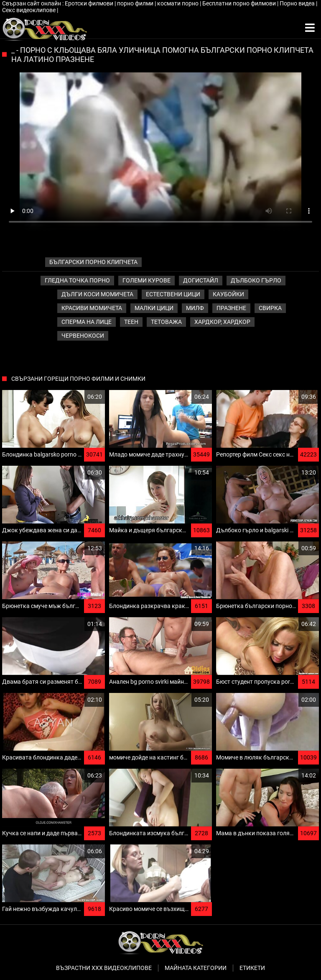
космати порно (178, 3)
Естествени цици (173, 294)
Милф (195, 308)
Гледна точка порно (77, 280)
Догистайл (201, 280)
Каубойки (228, 294)
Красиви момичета (92, 308)
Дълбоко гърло (256, 280)
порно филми (136, 3)
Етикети (252, 968)
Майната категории (196, 968)
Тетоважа (166, 322)
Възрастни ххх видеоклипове (104, 968)
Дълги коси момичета (97, 294)
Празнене (231, 308)
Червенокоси (83, 336)
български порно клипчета (93, 262)
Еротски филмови (90, 3)
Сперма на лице (87, 322)
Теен (131, 322)
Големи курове (146, 280)
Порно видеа (298, 3)
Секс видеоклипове (29, 10)
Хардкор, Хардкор (222, 322)
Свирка (270, 308)
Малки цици (154, 308)
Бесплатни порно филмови (240, 3)
